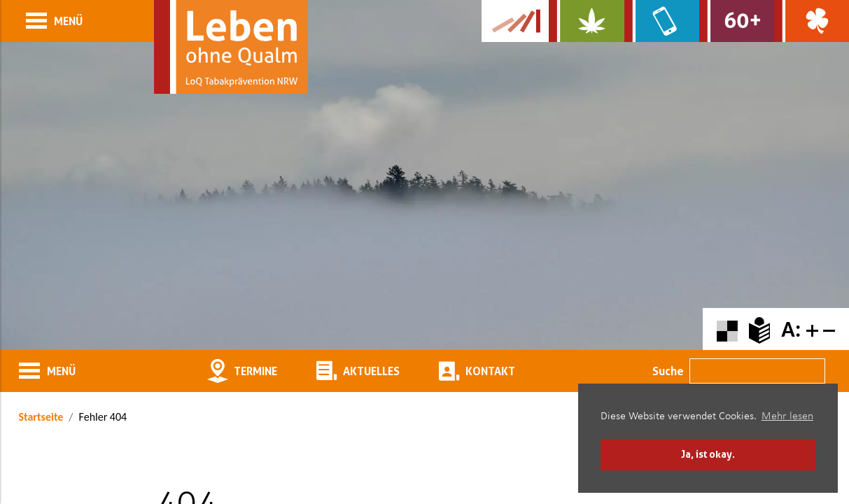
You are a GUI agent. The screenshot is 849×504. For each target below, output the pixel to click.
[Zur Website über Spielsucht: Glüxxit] (812, 21)
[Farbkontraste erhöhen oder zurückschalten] (727, 329)
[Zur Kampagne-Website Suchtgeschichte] (515, 21)
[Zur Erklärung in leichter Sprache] (759, 329)
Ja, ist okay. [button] (708, 454)
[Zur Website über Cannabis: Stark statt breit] (586, 21)
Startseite (41, 417)
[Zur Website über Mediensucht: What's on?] (662, 21)
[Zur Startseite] (231, 47)
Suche (668, 371)
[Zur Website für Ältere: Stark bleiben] (737, 21)
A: (791, 329)
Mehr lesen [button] (787, 416)
